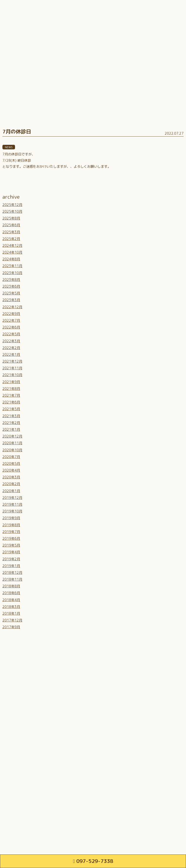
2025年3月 (11, 232)
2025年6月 (11, 225)
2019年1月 (11, 566)
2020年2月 (11, 484)
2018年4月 (11, 600)
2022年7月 (11, 320)
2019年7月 (11, 532)
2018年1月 (11, 613)
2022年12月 (12, 307)
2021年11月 (12, 368)
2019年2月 (11, 559)
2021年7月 (11, 395)
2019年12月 (12, 498)
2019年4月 (11, 552)
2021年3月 (11, 416)
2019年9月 (11, 518)
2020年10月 (12, 450)
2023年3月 (11, 300)
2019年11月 (12, 504)
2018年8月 (11, 586)
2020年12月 (12, 436)
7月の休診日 (17, 131)
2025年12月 (12, 205)
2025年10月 (12, 211)
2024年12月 (12, 245)
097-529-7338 (93, 861)
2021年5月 (11, 409)
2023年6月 (11, 286)
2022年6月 (11, 327)
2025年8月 (11, 218)
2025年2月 (11, 239)
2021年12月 (12, 361)
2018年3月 (11, 607)
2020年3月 (11, 477)
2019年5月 (11, 545)
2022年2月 (11, 348)
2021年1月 (11, 429)
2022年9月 (11, 314)
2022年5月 (11, 334)
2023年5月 (11, 293)
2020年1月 (11, 491)
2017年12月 (12, 620)
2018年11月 (12, 579)
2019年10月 (12, 511)
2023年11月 (12, 266)
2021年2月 (11, 423)
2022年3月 (11, 341)
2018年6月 (11, 593)
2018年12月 (12, 573)
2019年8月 (11, 525)
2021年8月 (11, 389)
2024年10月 (12, 252)
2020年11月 (12, 443)
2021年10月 (12, 375)
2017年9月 (11, 627)
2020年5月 (11, 463)
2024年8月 (11, 259)
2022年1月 (11, 354)
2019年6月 (11, 538)
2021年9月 (11, 382)
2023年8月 (11, 280)
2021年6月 (11, 402)
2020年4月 (11, 470)
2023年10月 (12, 273)
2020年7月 (11, 457)
